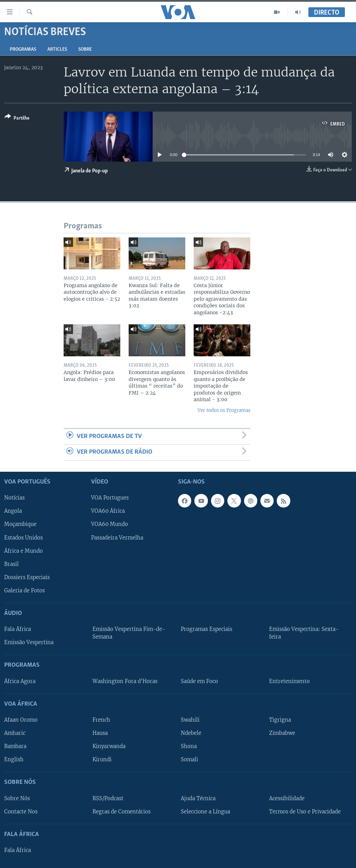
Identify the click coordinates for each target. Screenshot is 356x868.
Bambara (15, 746)
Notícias (14, 498)
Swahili (190, 720)
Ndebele (191, 733)
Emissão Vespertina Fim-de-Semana (129, 633)
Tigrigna (280, 720)
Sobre (85, 50)
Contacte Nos (21, 811)
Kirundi (102, 760)
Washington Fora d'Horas (125, 681)
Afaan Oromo (21, 720)
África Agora (20, 681)
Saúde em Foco (199, 681)
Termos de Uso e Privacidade (305, 811)
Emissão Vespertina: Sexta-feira (304, 633)
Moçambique (20, 524)
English (14, 760)
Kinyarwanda (109, 746)
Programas (23, 50)
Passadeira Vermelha (117, 537)
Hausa (100, 733)
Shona (189, 746)
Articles (57, 50)
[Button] (17, 119)
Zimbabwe (282, 733)
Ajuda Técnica (198, 798)
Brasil (11, 564)
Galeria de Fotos (25, 590)
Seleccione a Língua (205, 811)
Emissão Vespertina (29, 642)
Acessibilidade (287, 798)
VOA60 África (108, 511)
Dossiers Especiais (27, 577)
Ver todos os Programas (224, 410)
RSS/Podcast (108, 798)
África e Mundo (23, 551)
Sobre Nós (17, 798)
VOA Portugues (110, 498)
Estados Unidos (23, 537)
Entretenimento (289, 681)
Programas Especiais (207, 629)
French (101, 720)
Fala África (18, 629)
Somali (189, 760)
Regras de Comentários (122, 811)
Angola (13, 511)
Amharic (15, 733)
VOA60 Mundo (110, 524)
